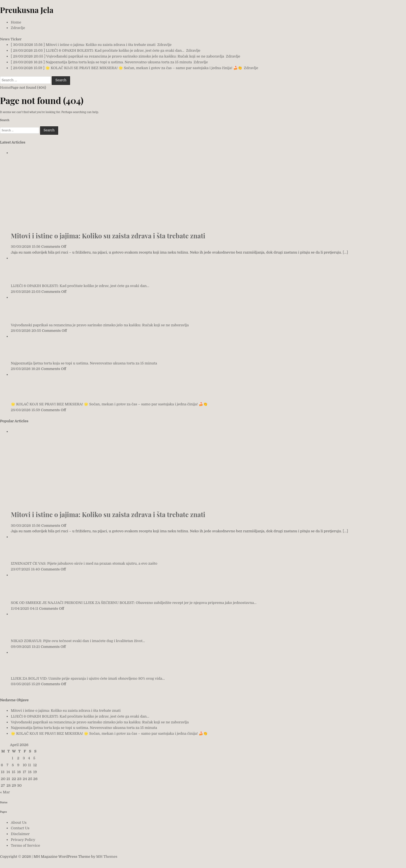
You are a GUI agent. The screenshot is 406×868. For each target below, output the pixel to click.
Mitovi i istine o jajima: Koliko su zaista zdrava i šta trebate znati (108, 236)
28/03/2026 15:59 (25, 410)
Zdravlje (18, 28)
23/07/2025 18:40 (25, 569)
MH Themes (107, 857)
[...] (346, 252)
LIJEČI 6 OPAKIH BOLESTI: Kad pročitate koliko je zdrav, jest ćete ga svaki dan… (80, 286)
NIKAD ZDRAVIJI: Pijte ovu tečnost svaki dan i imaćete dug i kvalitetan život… (78, 641)
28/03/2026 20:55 (26, 331)
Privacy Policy (23, 840)
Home (16, 22)
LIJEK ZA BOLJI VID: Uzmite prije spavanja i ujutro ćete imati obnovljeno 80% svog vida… (88, 678)
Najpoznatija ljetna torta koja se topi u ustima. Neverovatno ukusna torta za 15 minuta (84, 363)
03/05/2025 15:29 (25, 684)
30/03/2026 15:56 (26, 247)
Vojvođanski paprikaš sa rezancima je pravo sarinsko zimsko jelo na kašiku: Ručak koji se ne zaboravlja (100, 325)
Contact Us (20, 828)
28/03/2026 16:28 (25, 369)
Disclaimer (20, 834)
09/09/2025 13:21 (25, 647)
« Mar (5, 792)
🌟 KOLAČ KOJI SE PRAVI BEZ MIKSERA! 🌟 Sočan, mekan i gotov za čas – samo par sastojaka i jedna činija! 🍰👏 (109, 404)
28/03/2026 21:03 (26, 292)
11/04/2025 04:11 (24, 608)
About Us (19, 823)
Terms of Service (25, 845)
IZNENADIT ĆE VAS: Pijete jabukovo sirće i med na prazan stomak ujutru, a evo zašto (84, 563)
